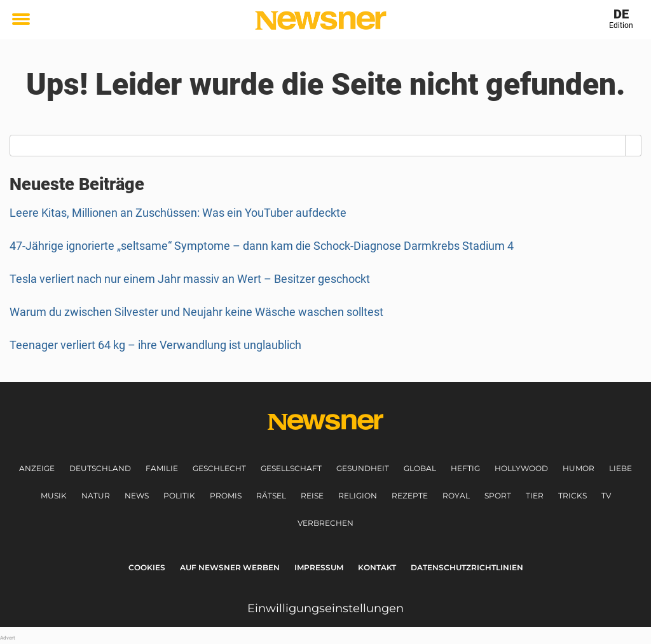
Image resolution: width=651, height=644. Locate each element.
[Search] (634, 146)
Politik (179, 496)
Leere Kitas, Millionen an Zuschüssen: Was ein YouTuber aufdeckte (178, 213)
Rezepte (410, 496)
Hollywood (521, 468)
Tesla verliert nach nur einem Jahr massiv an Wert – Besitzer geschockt (190, 279)
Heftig (465, 468)
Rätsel (271, 496)
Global (420, 468)
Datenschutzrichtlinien (467, 567)
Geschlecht (219, 468)
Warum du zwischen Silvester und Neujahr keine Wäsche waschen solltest (196, 312)
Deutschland (100, 468)
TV (606, 496)
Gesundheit (363, 468)
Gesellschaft (291, 468)
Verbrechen (325, 523)
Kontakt (377, 567)
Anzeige (37, 468)
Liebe (620, 468)
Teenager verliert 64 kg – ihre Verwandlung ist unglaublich (155, 345)
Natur (96, 496)
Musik (54, 496)
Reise (312, 496)
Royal (456, 496)
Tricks (572, 496)
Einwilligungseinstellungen (325, 608)
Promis (226, 496)
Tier (535, 496)
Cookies (147, 567)
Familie (162, 468)
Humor (579, 468)
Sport (498, 496)
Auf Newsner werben (230, 567)
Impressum (319, 567)
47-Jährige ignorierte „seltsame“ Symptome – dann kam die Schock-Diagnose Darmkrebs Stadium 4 (262, 246)
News (137, 496)
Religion (358, 496)
